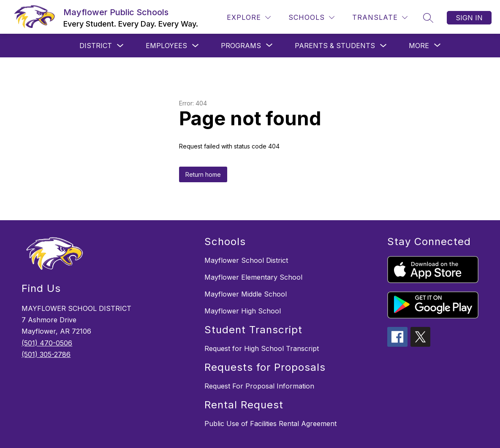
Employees (166, 46)
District (96, 46)
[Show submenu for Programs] (241, 46)
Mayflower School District (246, 260)
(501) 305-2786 (46, 354)
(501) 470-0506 (47, 343)
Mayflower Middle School (246, 294)
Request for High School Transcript (262, 348)
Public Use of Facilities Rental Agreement (270, 424)
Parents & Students (335, 46)
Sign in (469, 18)
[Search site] (428, 18)
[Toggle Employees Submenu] (196, 46)
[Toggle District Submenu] (120, 46)
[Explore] (249, 18)
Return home (203, 174)
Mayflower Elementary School (253, 277)
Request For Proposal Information (259, 386)
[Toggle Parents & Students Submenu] (383, 46)
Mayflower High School (243, 311)
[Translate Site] (380, 18)
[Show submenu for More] (419, 46)
